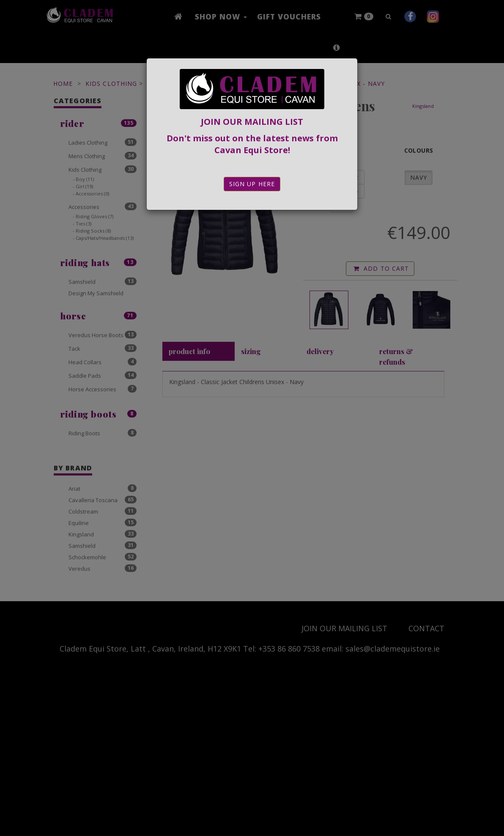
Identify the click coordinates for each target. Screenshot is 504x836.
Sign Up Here (252, 184)
